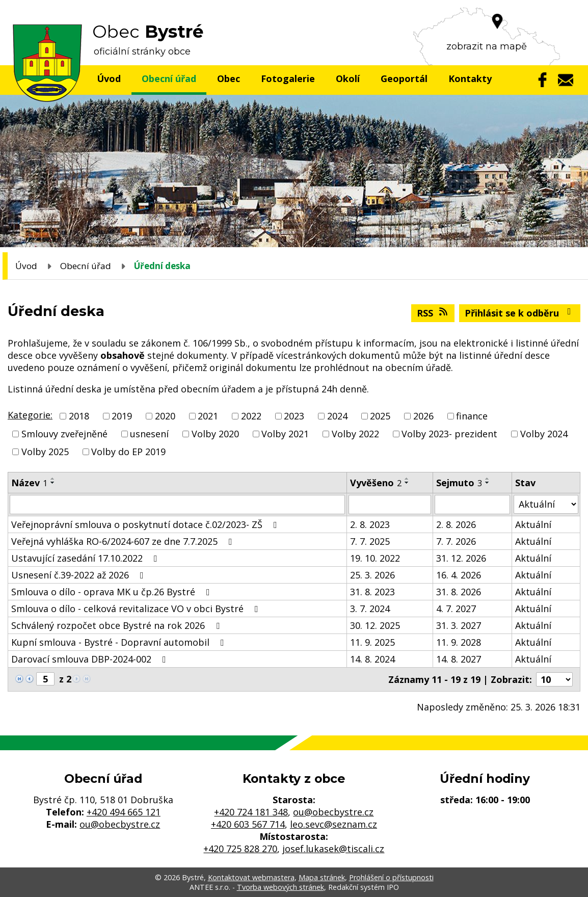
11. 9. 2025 (372, 642)
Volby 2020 (215, 434)
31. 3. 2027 (459, 625)
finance (472, 416)
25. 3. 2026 (372, 575)
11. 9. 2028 (459, 642)
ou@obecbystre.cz (120, 824)
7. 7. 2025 (370, 541)
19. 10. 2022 (375, 558)
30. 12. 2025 (375, 625)
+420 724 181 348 (251, 812)
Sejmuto (459, 483)
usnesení (149, 434)
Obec (229, 78)
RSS (433, 313)
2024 (337, 416)
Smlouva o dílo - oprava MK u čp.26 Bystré (113, 592)
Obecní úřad (169, 78)
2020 (165, 416)
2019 (122, 416)
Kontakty (470, 78)
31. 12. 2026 (461, 558)
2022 (251, 416)
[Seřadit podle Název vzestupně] (53, 479)
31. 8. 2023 (372, 592)
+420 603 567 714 (248, 824)
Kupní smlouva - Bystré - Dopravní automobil (120, 642)
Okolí (348, 78)
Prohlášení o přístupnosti (391, 877)
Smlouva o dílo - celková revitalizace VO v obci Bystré (137, 609)
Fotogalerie (288, 78)
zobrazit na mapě (487, 46)
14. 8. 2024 (372, 659)
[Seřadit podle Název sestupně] (53, 483)
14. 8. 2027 (459, 659)
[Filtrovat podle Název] (177, 505)
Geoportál (404, 78)
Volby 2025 (45, 452)
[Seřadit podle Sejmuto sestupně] (488, 483)
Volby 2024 (544, 434)
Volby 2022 (355, 434)
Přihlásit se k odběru (520, 313)
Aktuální (533, 524)
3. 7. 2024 (370, 609)
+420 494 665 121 (124, 812)
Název (29, 483)
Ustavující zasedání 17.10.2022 (86, 558)
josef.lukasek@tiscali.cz (333, 849)
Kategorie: (30, 415)
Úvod (109, 78)
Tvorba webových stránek (280, 887)
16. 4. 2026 (459, 575)
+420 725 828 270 (240, 849)
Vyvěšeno (376, 483)
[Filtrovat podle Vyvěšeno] (390, 505)
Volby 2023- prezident (449, 434)
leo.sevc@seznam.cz (333, 824)
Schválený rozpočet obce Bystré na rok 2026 (117, 625)
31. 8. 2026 (459, 592)
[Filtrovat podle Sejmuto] (473, 505)
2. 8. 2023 (370, 524)
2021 (208, 416)
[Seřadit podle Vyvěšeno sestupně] (407, 483)
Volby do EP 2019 (128, 452)
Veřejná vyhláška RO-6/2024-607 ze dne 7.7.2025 (124, 541)
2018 (79, 416)
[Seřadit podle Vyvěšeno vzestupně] (407, 479)
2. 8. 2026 (456, 524)
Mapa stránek (322, 877)
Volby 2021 (285, 434)
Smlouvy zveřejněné (64, 434)
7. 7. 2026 (456, 541)
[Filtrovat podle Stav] (546, 504)
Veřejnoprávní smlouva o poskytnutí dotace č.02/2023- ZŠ (146, 524)
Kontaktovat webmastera (251, 877)
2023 (294, 416)
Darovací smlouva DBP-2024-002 (91, 659)
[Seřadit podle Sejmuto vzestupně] (488, 479)
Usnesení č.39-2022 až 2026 (79, 575)
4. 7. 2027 (456, 609)
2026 (423, 416)
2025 (380, 416)
